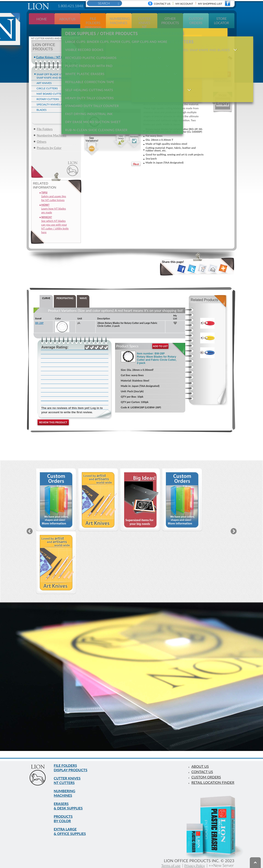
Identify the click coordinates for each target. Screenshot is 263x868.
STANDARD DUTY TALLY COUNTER (90, 89)
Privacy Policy (193, 865)
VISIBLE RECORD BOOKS (82, 43)
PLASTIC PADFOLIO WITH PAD (87, 56)
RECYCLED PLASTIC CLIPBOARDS (89, 50)
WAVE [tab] (83, 290)
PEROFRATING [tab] (65, 290)
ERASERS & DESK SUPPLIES (70, 802)
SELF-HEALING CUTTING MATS (87, 76)
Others (42, 133)
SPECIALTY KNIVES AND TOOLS (56, 96)
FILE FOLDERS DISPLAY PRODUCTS (73, 758)
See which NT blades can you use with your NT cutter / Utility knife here (55, 216)
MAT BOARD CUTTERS (51, 85)
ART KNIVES (44, 75)
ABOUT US (195, 755)
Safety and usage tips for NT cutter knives (54, 188)
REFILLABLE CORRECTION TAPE (88, 69)
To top (255, 863)
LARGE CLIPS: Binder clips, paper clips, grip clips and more (114, 37)
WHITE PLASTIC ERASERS (83, 63)
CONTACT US (197, 761)
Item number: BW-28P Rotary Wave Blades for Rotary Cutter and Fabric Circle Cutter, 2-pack (157, 350)
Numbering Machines (52, 127)
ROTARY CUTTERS (48, 91)
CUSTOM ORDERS (202, 766)
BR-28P (39, 315)
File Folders (45, 121)
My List (222, 87)
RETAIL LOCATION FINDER (210, 772)
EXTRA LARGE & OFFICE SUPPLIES (72, 831)
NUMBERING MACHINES (66, 787)
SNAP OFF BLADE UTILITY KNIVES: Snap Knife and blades (58, 68)
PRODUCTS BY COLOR (65, 816)
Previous (30, 523)
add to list (160, 338)
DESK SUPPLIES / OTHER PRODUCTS (100, 30)
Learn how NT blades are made (54, 200)
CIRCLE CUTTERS (47, 80)
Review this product (53, 414)
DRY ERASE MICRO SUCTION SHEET (91, 102)
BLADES (42, 102)
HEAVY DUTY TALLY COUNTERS (87, 82)
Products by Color (49, 139)
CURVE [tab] (46, 290)
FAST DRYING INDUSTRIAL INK (87, 95)
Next (234, 523)
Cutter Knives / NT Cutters (53, 49)
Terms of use (166, 865)
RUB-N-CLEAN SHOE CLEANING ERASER (94, 108)
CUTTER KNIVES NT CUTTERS (163, 30)
